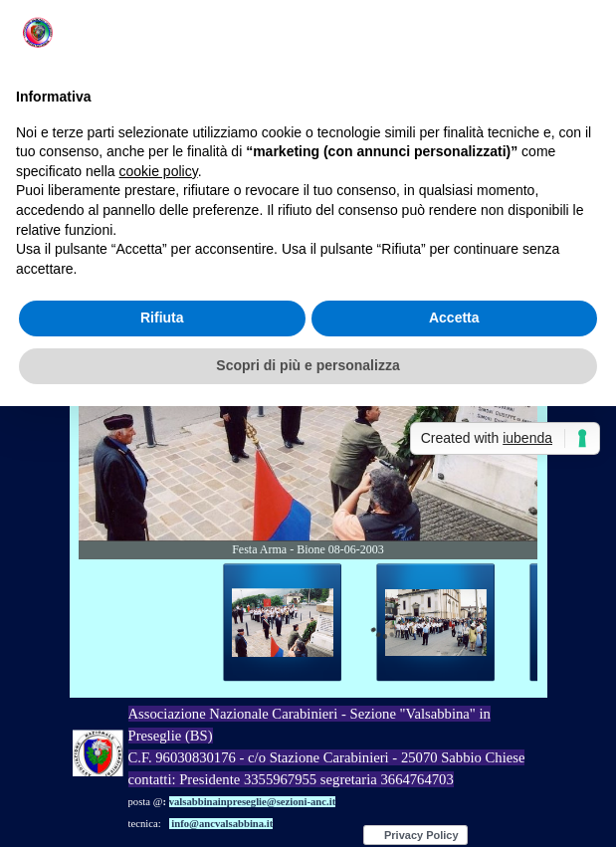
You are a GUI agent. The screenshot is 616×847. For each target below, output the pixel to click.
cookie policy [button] (159, 171)
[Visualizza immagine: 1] (283, 623)
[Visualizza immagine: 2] (436, 623)
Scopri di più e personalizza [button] (308, 365)
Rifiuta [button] (162, 318)
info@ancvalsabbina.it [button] (222, 824)
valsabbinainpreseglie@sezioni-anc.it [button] (253, 802)
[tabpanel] (335, 768)
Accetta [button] (454, 318)
